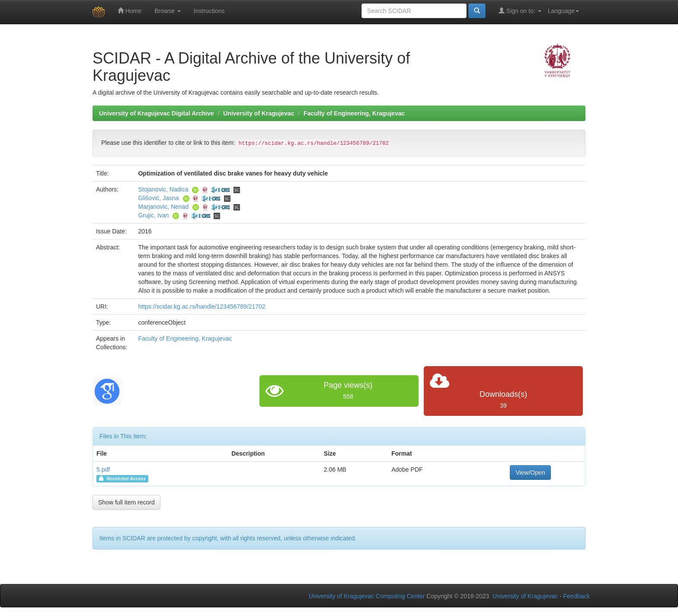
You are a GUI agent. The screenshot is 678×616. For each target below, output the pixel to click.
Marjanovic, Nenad (163, 207)
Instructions (209, 11)
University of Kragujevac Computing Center (367, 596)
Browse (168, 11)
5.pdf (103, 469)
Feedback (577, 596)
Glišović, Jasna (158, 198)
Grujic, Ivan (153, 215)
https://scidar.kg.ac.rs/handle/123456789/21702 (201, 306)
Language (563, 11)
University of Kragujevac (259, 113)
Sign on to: (520, 11)
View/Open (530, 472)
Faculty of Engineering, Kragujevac (354, 113)
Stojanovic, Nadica (163, 189)
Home (130, 11)
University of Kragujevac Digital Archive (157, 113)
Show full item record (126, 502)
